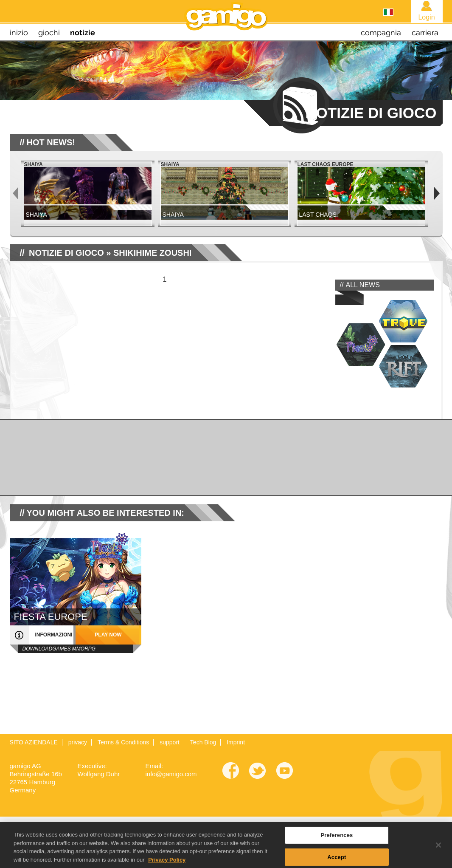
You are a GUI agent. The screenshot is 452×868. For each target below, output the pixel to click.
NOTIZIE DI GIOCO (66, 253)
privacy (78, 742)
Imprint (236, 742)
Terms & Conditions (123, 742)
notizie (83, 33)
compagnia (381, 33)
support (170, 742)
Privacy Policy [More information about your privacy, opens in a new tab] (167, 864)
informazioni (54, 635)
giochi (49, 33)
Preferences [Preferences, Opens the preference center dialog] (337, 840)
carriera (425, 33)
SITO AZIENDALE (34, 742)
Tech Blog (203, 742)
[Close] (438, 850)
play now (108, 635)
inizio (19, 33)
